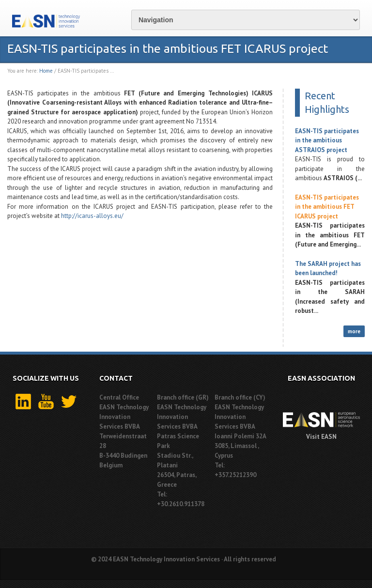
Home (46, 71)
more (354, 331)
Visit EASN (321, 437)
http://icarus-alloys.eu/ (93, 216)
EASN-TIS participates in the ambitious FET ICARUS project (327, 207)
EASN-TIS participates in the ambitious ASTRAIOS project (327, 140)
